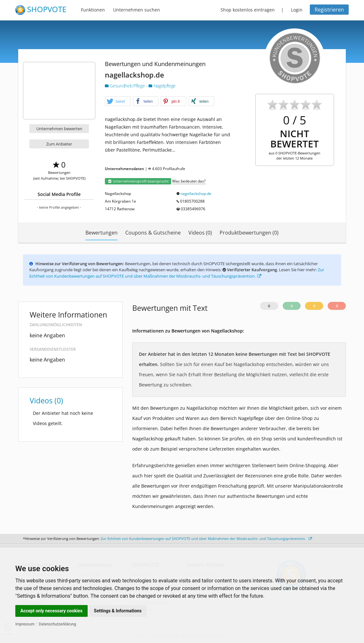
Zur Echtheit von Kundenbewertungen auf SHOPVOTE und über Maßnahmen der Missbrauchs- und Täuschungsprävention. (177, 273)
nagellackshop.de (196, 194)
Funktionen (93, 10)
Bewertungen (102, 233)
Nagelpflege (162, 86)
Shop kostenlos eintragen (248, 10)
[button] (118, 101)
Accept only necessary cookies (51, 611)
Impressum (25, 624)
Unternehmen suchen (137, 10)
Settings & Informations (118, 611)
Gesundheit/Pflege (125, 86)
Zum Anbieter (59, 144)
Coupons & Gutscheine (153, 233)
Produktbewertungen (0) (249, 233)
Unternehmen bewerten (59, 129)
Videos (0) (200, 233)
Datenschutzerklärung (58, 624)
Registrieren (329, 10)
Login (297, 10)
